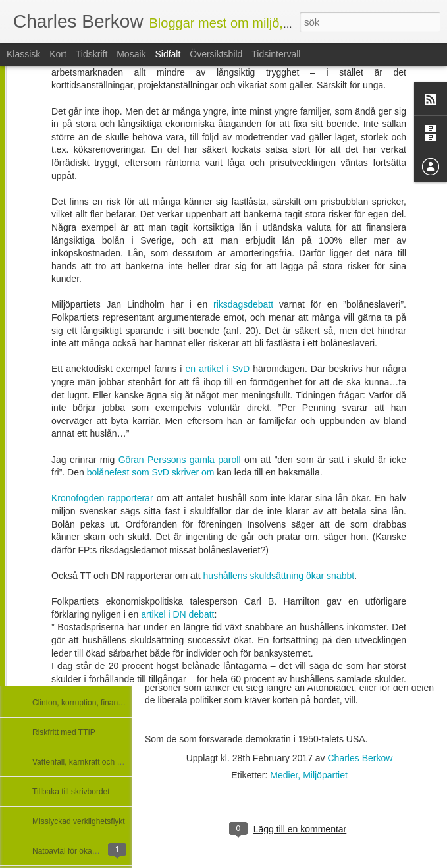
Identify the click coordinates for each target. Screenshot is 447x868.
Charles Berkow (360, 758)
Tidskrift (92, 54)
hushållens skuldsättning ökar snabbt (279, 458)
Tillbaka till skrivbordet (71, 792)
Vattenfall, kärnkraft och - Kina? (87, 762)
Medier (284, 775)
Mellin (159, 597)
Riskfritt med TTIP (64, 732)
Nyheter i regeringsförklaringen (86, 525)
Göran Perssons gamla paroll (181, 342)
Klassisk (23, 54)
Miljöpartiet (325, 775)
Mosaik (131, 54)
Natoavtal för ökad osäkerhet (83, 851)
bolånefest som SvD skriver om (152, 355)
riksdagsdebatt (246, 187)
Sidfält (168, 54)
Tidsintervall (276, 54)
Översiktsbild (216, 54)
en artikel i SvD (217, 252)
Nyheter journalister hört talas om (91, 495)
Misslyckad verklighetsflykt (79, 821)
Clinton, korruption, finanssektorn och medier (111, 703)
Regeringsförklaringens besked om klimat (105, 466)
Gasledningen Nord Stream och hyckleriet (105, 673)
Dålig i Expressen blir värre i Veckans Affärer (110, 555)
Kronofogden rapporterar (102, 381)
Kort (58, 54)
